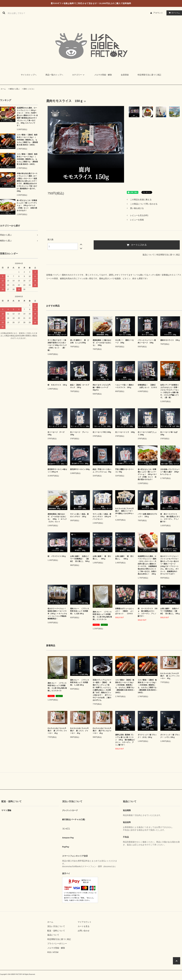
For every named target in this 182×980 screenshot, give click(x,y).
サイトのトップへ (29, 75)
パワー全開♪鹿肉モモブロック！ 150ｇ (147, 515)
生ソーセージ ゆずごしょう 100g (147, 433)
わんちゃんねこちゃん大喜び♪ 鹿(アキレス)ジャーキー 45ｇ (102, 731)
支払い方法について (56, 926)
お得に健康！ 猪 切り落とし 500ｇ (124, 558)
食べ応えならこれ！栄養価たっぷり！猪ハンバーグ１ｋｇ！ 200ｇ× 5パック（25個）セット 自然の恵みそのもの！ (27, 205)
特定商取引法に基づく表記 (149, 75)
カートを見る (84, 926)
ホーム (3, 89)
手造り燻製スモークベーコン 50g (124, 471)
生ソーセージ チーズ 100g (56, 433)
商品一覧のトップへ (54, 75)
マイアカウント (85, 922)
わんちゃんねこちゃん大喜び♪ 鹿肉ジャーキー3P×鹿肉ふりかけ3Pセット (124, 512)
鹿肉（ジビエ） (29, 89)
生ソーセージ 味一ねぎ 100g (169, 433)
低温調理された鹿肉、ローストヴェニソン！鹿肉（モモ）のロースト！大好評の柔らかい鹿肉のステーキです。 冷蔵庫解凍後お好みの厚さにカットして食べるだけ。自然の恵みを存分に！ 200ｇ (147, 565)
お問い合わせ (84, 931)
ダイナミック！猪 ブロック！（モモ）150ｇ (147, 736)
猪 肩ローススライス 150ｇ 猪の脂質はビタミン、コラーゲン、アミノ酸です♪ (170, 518)
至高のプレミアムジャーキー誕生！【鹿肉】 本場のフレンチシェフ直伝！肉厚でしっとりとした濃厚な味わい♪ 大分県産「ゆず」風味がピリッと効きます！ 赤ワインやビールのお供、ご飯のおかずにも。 (102, 690)
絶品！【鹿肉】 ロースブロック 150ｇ (80, 386)
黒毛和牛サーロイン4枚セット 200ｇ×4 (57, 471)
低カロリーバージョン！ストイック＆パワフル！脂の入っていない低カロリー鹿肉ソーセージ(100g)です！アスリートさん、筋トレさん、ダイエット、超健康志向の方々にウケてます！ (170, 565)
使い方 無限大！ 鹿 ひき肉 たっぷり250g (80, 341)
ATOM (56, 952)
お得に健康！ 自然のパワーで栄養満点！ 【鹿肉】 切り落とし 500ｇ (80, 559)
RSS (49, 952)
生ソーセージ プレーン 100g (79, 433)
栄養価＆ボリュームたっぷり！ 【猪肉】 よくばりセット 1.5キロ (124, 611)
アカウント (158, 13)
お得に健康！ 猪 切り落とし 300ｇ (102, 558)
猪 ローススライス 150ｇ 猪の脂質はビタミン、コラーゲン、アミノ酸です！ (148, 612)
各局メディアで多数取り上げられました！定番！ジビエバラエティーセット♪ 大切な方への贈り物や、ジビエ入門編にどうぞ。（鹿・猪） (170, 391)
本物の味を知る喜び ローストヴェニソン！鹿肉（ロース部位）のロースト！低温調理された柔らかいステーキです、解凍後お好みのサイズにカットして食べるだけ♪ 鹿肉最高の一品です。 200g (27, 182)
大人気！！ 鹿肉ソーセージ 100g (124, 341)
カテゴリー (79, 75)
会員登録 (125, 75)
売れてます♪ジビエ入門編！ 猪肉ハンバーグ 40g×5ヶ (102, 387)
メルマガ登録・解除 (103, 75)
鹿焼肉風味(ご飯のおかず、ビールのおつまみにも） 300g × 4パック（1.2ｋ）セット (57, 518)
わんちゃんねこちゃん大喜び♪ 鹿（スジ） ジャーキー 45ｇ (79, 731)
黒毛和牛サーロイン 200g (80, 469)
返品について (148, 255)
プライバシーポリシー (57, 944)
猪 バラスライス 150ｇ (57, 556)
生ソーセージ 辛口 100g (102, 432)
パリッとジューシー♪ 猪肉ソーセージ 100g (147, 341)
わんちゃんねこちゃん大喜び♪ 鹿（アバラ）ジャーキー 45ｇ (57, 731)
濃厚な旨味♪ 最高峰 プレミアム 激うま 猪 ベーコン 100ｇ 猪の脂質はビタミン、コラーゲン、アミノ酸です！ (125, 740)
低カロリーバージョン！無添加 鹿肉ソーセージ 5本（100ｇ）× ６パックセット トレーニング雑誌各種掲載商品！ (57, 614)
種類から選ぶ (15, 89)
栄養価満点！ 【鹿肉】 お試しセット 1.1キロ (147, 386)
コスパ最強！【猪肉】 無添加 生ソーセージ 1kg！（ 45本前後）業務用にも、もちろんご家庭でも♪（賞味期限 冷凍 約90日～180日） (27, 159)
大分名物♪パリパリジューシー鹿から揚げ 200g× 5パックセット (170, 472)
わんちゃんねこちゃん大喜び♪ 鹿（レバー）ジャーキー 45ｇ (170, 676)
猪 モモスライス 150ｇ (57, 385)
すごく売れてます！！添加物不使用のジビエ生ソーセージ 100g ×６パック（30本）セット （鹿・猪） (57, 345)
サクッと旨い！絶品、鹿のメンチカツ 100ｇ (79, 515)
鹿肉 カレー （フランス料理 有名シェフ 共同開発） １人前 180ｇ (80, 611)
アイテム (174, 13)
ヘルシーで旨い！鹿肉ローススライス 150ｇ (124, 386)
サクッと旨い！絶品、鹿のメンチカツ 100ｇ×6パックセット (102, 517)
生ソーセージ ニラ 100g (125, 432)
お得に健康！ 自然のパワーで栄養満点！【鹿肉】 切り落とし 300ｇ (170, 611)
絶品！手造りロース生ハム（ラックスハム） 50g (102, 471)
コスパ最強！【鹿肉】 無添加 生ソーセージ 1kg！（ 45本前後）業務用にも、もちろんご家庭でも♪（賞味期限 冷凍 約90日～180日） (27, 140)
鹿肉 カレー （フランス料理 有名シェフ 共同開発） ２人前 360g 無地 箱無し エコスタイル (102, 616)
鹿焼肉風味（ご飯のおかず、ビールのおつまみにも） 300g (102, 343)
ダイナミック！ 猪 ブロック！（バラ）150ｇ (170, 736)
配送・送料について (56, 931)
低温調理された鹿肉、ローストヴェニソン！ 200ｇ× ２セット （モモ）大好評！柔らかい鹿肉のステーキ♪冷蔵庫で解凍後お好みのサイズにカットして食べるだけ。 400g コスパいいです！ (27, 117)
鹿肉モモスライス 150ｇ (170, 340)
